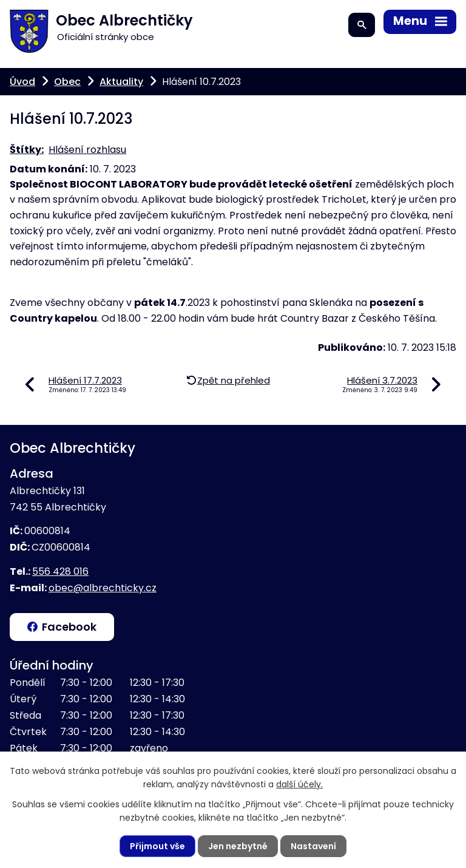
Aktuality (121, 82)
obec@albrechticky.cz (103, 588)
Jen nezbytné (238, 846)
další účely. (299, 784)
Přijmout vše (157, 846)
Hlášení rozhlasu (87, 150)
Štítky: (27, 150)
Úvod (22, 82)
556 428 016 (60, 571)
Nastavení (313, 846)
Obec (67, 82)
